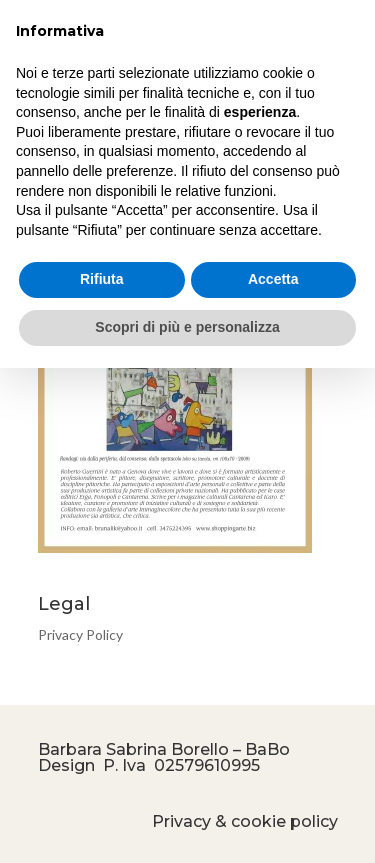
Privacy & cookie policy (245, 821)
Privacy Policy (80, 634)
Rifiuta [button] (102, 279)
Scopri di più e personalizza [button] (187, 327)
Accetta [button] (273, 279)
